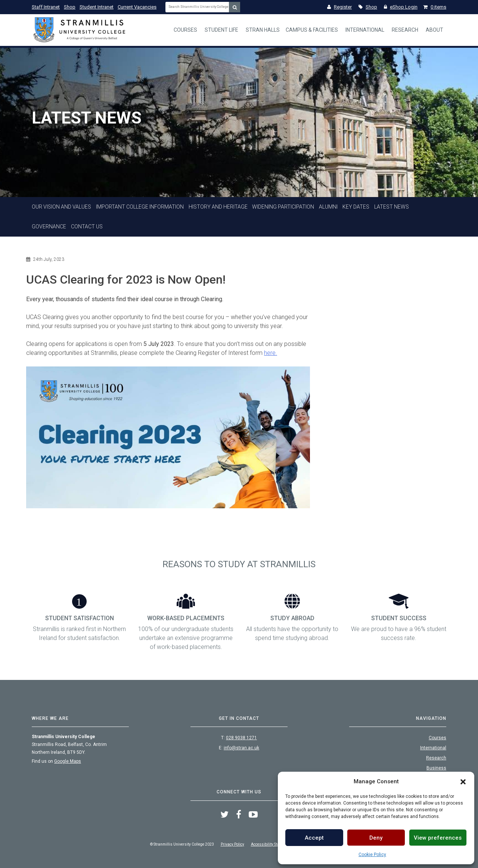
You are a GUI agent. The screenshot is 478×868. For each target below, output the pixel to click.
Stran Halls (263, 30)
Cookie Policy (372, 855)
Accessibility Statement (271, 844)
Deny (376, 838)
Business (436, 768)
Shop (70, 7)
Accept (314, 838)
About (434, 30)
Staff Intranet (46, 7)
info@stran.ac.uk (241, 748)
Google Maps (68, 761)
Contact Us (87, 227)
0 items (435, 7)
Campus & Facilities (312, 30)
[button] (463, 781)
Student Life (221, 30)
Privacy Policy (232, 844)
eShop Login (401, 7)
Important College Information (140, 207)
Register (339, 7)
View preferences (438, 838)
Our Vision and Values (61, 207)
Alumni (328, 207)
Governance (49, 227)
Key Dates (356, 207)
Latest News (392, 207)
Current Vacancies (137, 7)
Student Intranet (97, 7)
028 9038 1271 (241, 738)
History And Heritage (218, 207)
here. (271, 353)
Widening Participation (283, 207)
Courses (185, 30)
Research (405, 30)
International (365, 30)
